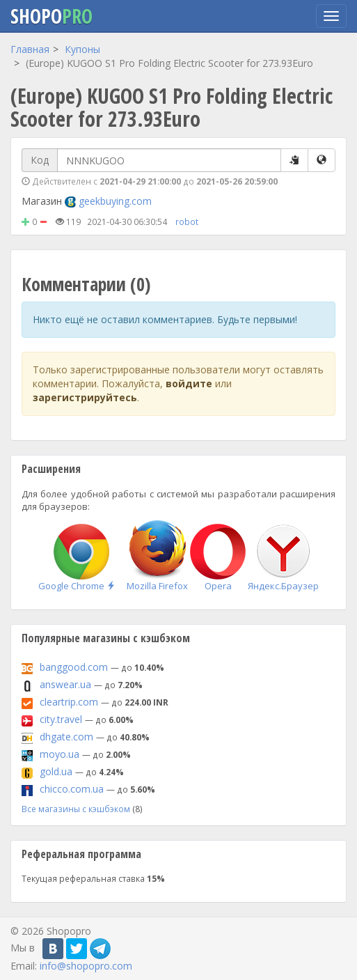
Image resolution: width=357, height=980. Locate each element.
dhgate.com (66, 737)
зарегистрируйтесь (85, 397)
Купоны (82, 49)
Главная (30, 49)
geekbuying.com (115, 201)
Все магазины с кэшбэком (76, 809)
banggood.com (74, 667)
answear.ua (65, 684)
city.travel (61, 719)
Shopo (51, 16)
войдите (189, 383)
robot (187, 221)
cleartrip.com (69, 702)
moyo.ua (59, 754)
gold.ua (56, 771)
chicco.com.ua (72, 789)
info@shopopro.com (86, 966)
